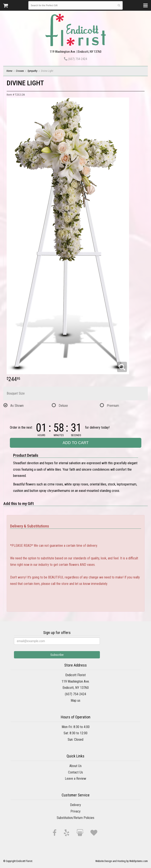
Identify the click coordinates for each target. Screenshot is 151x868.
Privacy (75, 811)
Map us (75, 701)
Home (9, 71)
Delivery (75, 805)
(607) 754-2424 (75, 59)
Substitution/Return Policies (75, 818)
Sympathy (32, 71)
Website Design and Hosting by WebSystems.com (122, 861)
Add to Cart (75, 443)
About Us (75, 766)
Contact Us (75, 772)
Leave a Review (75, 779)
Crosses (20, 71)
